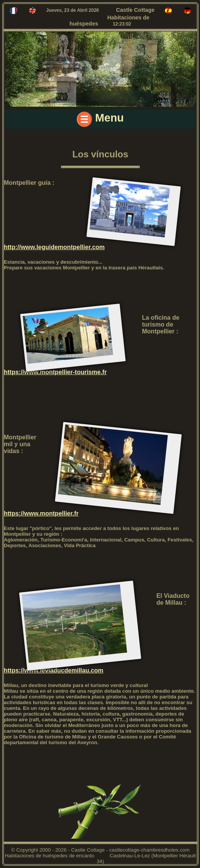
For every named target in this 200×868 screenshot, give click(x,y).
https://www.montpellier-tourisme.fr (55, 372)
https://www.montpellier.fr (41, 513)
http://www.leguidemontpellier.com (54, 247)
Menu (100, 119)
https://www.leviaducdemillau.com (54, 670)
